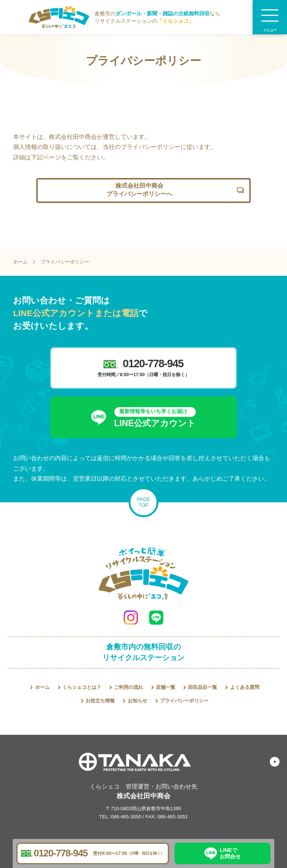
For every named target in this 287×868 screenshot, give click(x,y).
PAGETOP (143, 502)
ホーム (20, 262)
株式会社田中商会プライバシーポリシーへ (139, 190)
